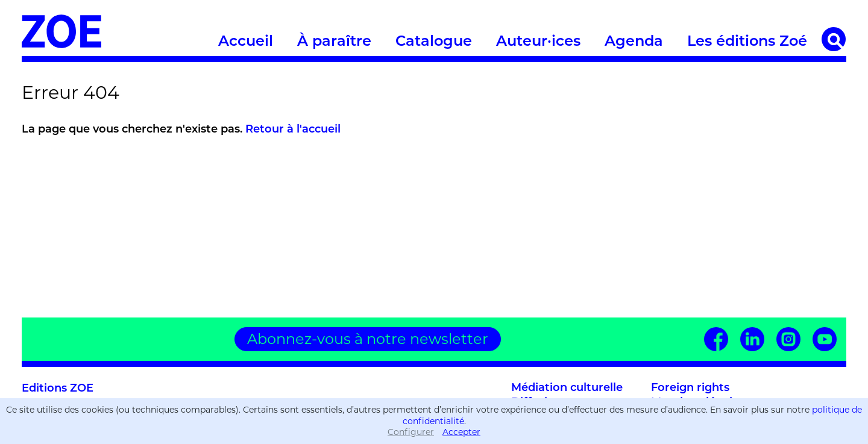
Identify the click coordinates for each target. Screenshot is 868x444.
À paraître (334, 42)
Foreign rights (690, 388)
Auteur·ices (538, 42)
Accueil (246, 42)
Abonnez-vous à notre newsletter (368, 339)
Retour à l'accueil (293, 130)
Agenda (634, 42)
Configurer (411, 432)
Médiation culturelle (567, 388)
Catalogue (434, 42)
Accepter (461, 432)
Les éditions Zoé (747, 42)
